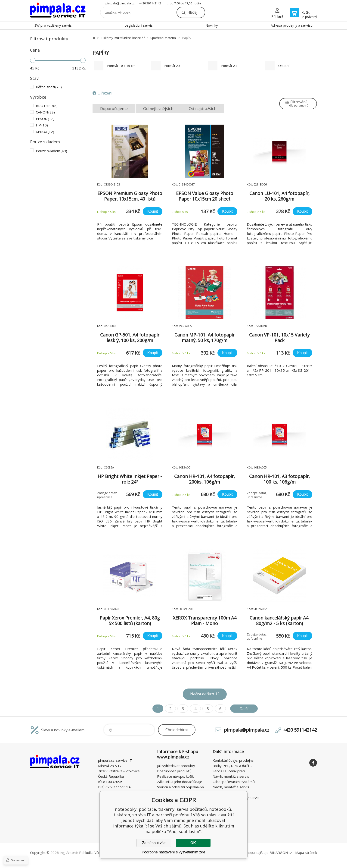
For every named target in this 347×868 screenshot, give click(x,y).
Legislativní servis (139, 25)
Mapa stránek (306, 852)
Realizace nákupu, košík (175, 776)
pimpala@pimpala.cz (120, 3)
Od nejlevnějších (158, 108)
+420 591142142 (150, 3)
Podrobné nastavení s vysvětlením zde (174, 852)
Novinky (212, 25)
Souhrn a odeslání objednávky (181, 787)
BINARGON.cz (281, 852)
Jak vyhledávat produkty (176, 766)
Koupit (153, 211)
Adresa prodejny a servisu (292, 25)
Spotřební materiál (163, 38)
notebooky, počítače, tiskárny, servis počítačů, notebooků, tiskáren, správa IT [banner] (58, 11)
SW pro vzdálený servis (53, 25)
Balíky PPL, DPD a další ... (232, 766)
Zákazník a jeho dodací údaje (180, 782)
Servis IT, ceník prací (229, 771)
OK (193, 843)
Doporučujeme (114, 108)
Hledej (192, 12)
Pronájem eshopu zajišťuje (248, 852)
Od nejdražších (203, 108)
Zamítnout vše (154, 843)
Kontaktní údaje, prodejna (233, 760)
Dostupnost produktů (174, 771)
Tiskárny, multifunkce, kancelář (123, 38)
